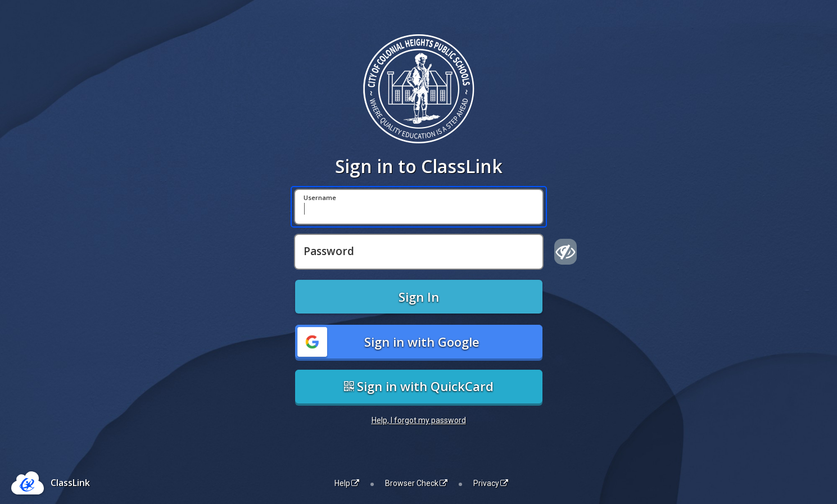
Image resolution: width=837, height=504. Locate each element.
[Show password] (566, 252)
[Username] (419, 207)
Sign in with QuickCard (419, 386)
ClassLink (70, 483)
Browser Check (416, 483)
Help (347, 483)
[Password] (419, 252)
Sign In (419, 297)
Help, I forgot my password (419, 420)
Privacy (491, 483)
